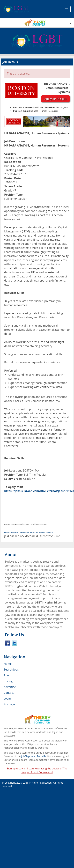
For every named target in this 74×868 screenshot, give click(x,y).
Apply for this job (55, 99)
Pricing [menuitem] (8, 681)
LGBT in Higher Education (37, 783)
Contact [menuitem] (9, 693)
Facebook (8, 643)
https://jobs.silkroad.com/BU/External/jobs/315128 (39, 491)
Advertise (10, 687)
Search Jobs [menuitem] (11, 670)
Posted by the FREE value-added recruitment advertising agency (29, 532)
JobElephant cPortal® (34, 756)
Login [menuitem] (7, 698)
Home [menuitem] (8, 664)
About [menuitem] (8, 675)
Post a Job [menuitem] (10, 704)
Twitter (14, 643)
